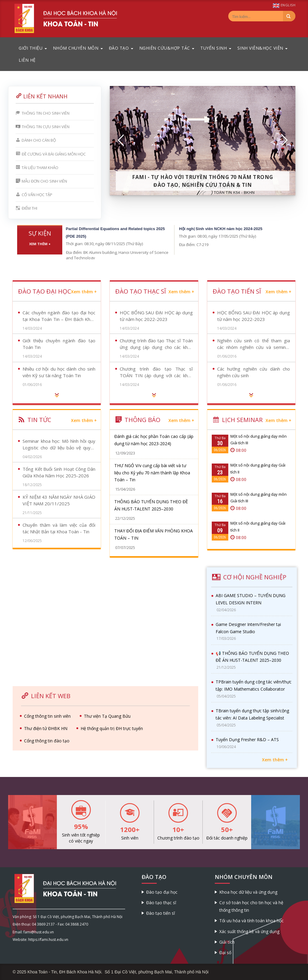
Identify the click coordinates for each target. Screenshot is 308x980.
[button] (121, 140)
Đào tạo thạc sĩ (161, 903)
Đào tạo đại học (162, 892)
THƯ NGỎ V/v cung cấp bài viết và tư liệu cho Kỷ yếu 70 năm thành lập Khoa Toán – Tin (152, 473)
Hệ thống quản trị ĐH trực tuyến (112, 728)
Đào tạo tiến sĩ (161, 913)
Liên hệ (27, 60)
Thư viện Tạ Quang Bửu (107, 716)
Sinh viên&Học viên (263, 48)
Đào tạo (121, 48)
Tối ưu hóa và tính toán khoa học (251, 921)
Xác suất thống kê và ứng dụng (249, 931)
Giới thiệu (33, 48)
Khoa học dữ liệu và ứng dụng (248, 892)
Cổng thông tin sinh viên (47, 716)
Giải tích (227, 942)
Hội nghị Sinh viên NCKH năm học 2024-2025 (221, 229)
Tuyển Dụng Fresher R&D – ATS (247, 740)
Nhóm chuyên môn (78, 48)
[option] (203, 140)
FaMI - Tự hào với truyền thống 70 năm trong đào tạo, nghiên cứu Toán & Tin (203, 181)
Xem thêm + (40, 244)
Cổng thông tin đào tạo (47, 741)
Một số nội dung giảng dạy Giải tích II (258, 468)
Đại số (225, 952)
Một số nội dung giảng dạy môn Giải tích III (259, 439)
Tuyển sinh (216, 48)
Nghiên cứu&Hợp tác (167, 48)
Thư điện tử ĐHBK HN (46, 728)
